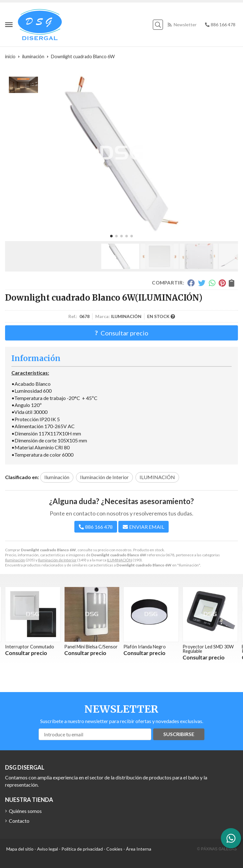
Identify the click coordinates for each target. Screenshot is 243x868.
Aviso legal (47, 849)
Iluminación (15, 560)
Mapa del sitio (20, 849)
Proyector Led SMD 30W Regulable (208, 649)
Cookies (114, 849)
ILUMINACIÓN (119, 560)
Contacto (19, 821)
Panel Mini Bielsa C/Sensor (91, 647)
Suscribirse (179, 734)
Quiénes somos (25, 811)
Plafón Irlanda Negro (145, 647)
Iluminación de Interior (57, 560)
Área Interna (139, 849)
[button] (111, 236)
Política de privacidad (82, 849)
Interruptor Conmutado (30, 647)
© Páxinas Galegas (217, 849)
